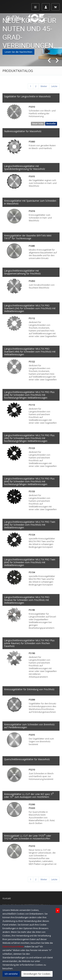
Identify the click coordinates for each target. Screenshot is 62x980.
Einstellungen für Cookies (37, 974)
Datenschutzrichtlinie (13, 947)
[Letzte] (54, 86)
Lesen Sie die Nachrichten (18, 52)
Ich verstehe (11, 974)
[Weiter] (44, 86)
